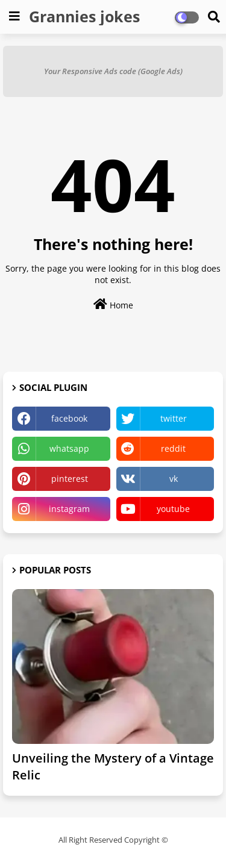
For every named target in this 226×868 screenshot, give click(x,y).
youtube (173, 509)
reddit (173, 448)
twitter (174, 418)
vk (174, 479)
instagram (69, 509)
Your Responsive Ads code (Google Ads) (113, 71)
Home (113, 304)
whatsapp (69, 448)
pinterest (70, 479)
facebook (69, 418)
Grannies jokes (84, 16)
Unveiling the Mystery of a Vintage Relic (113, 767)
